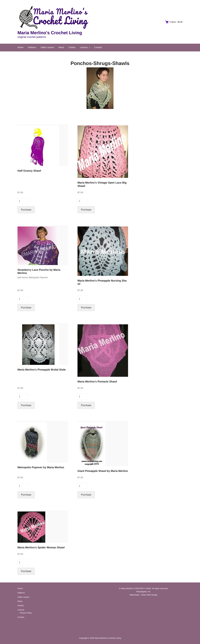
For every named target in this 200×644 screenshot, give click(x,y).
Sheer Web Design (149, 595)
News (61, 47)
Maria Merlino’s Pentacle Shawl (97, 382)
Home (20, 47)
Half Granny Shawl (29, 171)
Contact (98, 47)
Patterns (32, 47)
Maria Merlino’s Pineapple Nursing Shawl (102, 282)
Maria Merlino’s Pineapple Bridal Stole (42, 370)
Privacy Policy (26, 613)
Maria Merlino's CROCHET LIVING (136, 588)
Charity (72, 47)
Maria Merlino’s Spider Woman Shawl (41, 548)
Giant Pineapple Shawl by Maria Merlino (103, 471)
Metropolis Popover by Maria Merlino (41, 467)
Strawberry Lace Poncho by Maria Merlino (39, 272)
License (84, 47)
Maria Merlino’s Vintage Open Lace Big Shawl (102, 184)
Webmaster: (135, 595)
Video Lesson (47, 47)
